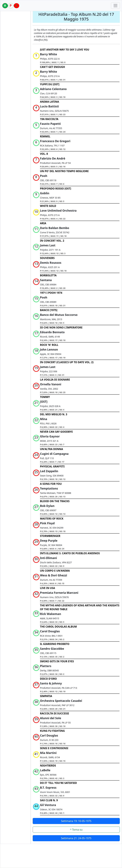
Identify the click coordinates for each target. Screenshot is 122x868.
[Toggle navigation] (115, 6)
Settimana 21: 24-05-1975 (76, 838)
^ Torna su (76, 830)
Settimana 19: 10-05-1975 (76, 821)
